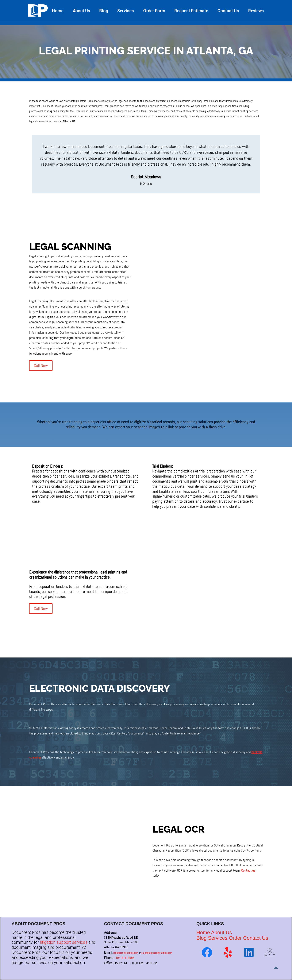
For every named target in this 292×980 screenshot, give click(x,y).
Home (58, 11)
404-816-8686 (125, 958)
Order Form (154, 11)
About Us (82, 11)
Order (235, 938)
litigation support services (64, 942)
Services (126, 11)
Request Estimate (191, 11)
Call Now (41, 366)
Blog (104, 11)
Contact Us (228, 11)
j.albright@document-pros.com (157, 953)
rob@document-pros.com (126, 953)
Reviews (256, 11)
